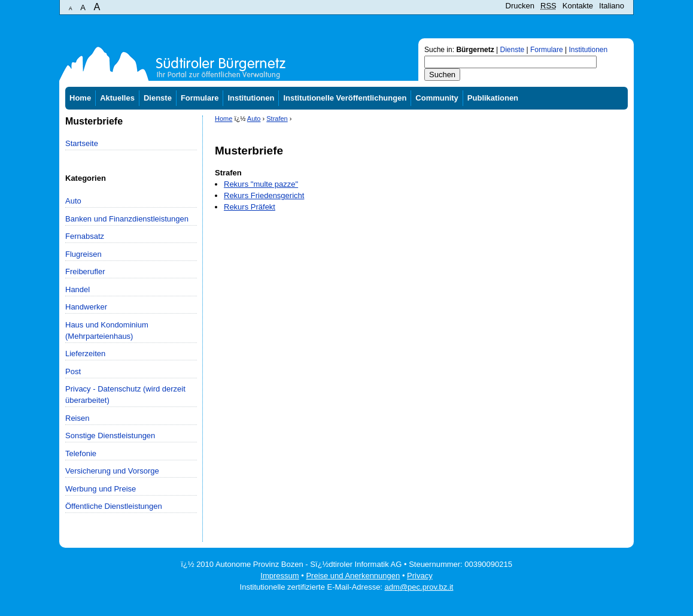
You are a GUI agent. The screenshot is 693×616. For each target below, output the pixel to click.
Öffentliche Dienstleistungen (114, 506)
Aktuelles (117, 98)
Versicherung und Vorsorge (112, 471)
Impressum (279, 576)
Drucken (520, 6)
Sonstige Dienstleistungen (110, 436)
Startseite (82, 143)
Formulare (547, 50)
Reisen (77, 418)
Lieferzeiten (85, 353)
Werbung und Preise (101, 489)
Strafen (277, 119)
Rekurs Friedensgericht (264, 195)
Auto (73, 201)
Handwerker (86, 307)
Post (73, 371)
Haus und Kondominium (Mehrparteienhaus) (107, 330)
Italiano (612, 6)
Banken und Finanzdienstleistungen (127, 219)
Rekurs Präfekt (250, 207)
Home (80, 98)
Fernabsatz (85, 236)
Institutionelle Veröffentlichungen (345, 98)
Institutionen (588, 50)
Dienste (513, 50)
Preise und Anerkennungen (353, 576)
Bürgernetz (475, 50)
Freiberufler (85, 271)
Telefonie (81, 453)
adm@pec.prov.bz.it (419, 587)
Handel (77, 289)
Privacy (420, 576)
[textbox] (510, 62)
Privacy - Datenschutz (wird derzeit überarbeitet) (125, 395)
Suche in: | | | (516, 50)
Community (437, 98)
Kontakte (578, 6)
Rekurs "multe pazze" (261, 184)
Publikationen (493, 98)
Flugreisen (83, 254)
